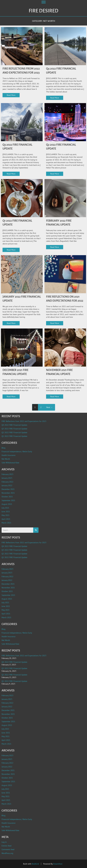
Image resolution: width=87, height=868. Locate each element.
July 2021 (5, 508)
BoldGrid (35, 864)
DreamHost (58, 864)
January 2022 (7, 485)
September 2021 (8, 500)
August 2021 (7, 504)
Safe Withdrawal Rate (10, 463)
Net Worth (6, 459)
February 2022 (7, 482)
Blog (3, 448)
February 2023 (7, 474)
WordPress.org (7, 853)
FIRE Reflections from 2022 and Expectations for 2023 (24, 421)
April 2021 (6, 519)
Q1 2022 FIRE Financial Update (14, 436)
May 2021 (6, 515)
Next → (49, 407)
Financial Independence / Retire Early (17, 452)
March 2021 (6, 523)
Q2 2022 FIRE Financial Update (14, 432)
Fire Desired (43, 11)
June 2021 (6, 512)
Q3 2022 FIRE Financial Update (14, 429)
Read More (11, 95)
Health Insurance (8, 455)
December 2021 (8, 489)
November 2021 (8, 493)
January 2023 (7, 478)
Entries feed (6, 846)
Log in (4, 842)
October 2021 (7, 497)
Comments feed (8, 849)
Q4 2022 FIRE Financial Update (14, 425)
